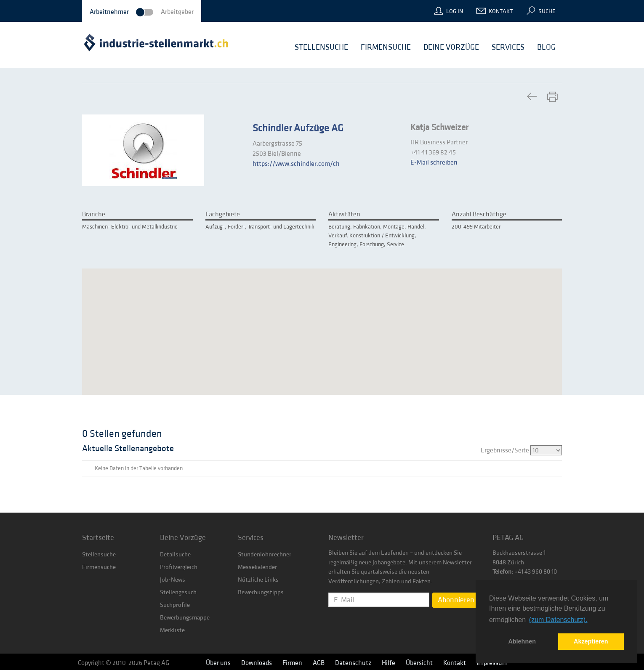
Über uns (218, 663)
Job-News (173, 580)
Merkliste (172, 630)
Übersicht (419, 663)
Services (251, 538)
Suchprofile (175, 605)
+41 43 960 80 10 (535, 572)
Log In (455, 11)
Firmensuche (99, 567)
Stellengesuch (178, 592)
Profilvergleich (179, 567)
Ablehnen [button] (522, 641)
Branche (94, 214)
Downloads (257, 663)
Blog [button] (546, 47)
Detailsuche (175, 554)
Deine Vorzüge (183, 538)
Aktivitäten (344, 214)
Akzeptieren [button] (591, 641)
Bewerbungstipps (261, 592)
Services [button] (508, 47)
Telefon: (503, 572)
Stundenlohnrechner (265, 554)
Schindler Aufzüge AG (298, 128)
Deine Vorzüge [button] (451, 47)
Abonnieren (456, 600)
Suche (547, 11)
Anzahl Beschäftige (479, 214)
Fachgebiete (223, 214)
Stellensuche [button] (321, 47)
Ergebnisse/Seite (521, 450)
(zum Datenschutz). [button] (558, 620)
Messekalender (257, 567)
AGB (319, 663)
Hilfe (389, 663)
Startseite (98, 538)
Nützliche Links (258, 580)
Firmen (292, 663)
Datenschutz (353, 663)
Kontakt (501, 11)
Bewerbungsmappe (185, 618)
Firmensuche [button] (386, 47)
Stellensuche (99, 554)
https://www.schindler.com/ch (296, 164)
